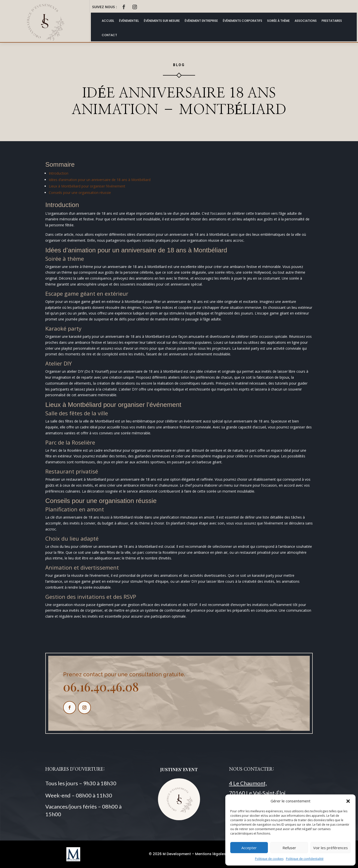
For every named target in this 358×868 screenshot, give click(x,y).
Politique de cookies (269, 859)
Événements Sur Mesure (162, 21)
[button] (348, 801)
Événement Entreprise (201, 21)
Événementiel (129, 21)
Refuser (289, 848)
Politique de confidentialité (305, 859)
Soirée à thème (278, 21)
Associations (306, 21)
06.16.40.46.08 (101, 686)
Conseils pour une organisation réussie (80, 193)
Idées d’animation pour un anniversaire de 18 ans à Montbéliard (100, 180)
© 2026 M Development (170, 854)
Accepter (249, 848)
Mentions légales (210, 854)
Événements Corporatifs (243, 21)
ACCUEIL (108, 21)
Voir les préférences (331, 848)
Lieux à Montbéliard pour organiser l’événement (87, 186)
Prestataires (332, 21)
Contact (109, 35)
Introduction (59, 173)
